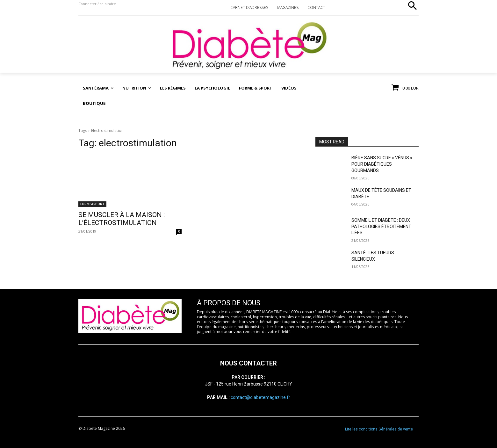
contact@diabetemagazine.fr (260, 397)
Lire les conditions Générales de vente (379, 429)
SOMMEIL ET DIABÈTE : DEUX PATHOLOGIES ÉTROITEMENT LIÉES (381, 226)
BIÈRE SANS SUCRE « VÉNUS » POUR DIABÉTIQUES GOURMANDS (382, 164)
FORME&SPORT (92, 204)
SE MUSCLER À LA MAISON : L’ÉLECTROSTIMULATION (122, 219)
